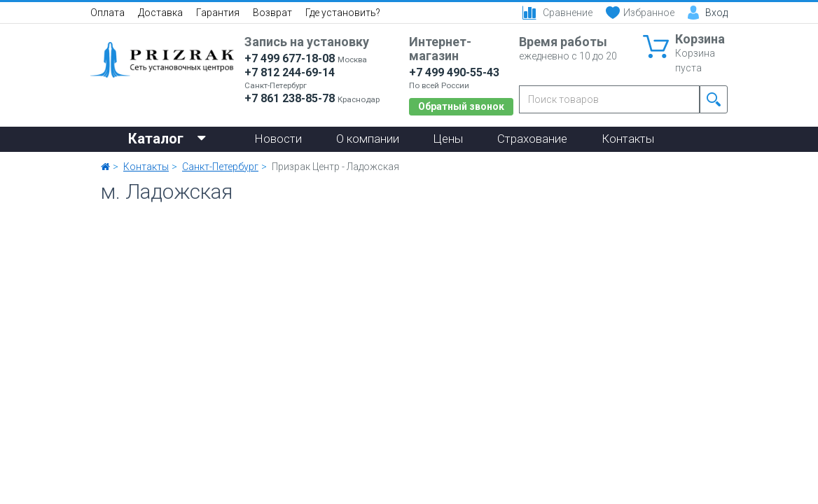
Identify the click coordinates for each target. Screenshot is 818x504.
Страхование (532, 139)
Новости (278, 139)
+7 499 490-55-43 (454, 72)
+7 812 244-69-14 (290, 72)
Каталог (167, 138)
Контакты (628, 139)
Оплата (108, 13)
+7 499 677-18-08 (290, 58)
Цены (448, 139)
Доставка (160, 13)
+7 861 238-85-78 (290, 98)
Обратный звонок (461, 106)
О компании (368, 139)
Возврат (272, 13)
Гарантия (218, 13)
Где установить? (343, 13)
